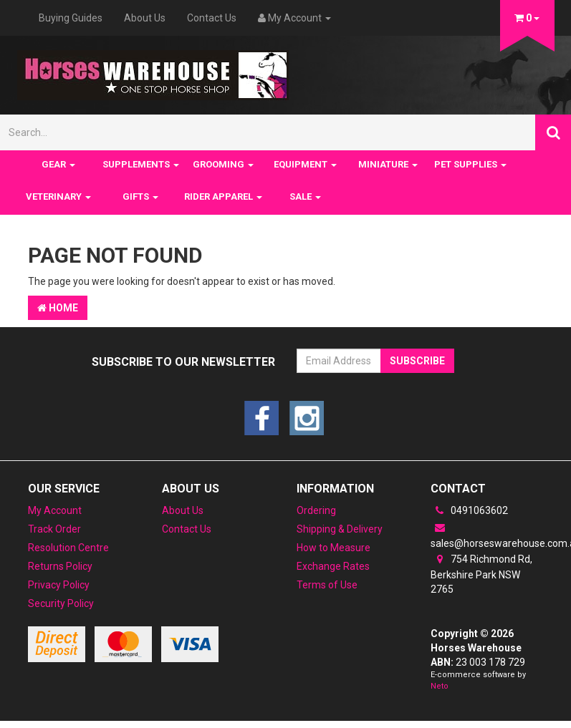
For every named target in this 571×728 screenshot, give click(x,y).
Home (58, 308)
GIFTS (140, 196)
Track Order (54, 529)
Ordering (316, 510)
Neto (440, 686)
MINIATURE (388, 164)
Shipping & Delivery (340, 529)
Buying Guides (71, 18)
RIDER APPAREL (223, 196)
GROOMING (223, 164)
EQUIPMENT (305, 164)
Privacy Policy (59, 585)
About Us (145, 18)
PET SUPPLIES (470, 164)
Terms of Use (327, 585)
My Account (55, 510)
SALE (305, 196)
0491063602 (469, 510)
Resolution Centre (68, 548)
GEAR (58, 164)
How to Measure (334, 548)
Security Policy (61, 603)
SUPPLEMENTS (141, 164)
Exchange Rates (333, 566)
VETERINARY (58, 196)
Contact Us (212, 18)
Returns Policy (60, 566)
